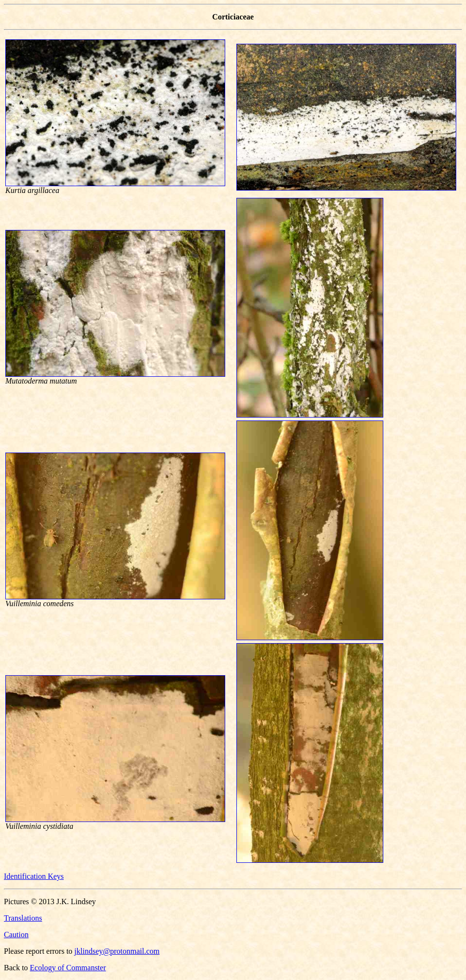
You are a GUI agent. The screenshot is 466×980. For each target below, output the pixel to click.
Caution (16, 935)
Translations (23, 918)
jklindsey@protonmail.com (117, 951)
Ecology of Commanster (68, 968)
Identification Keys (34, 876)
